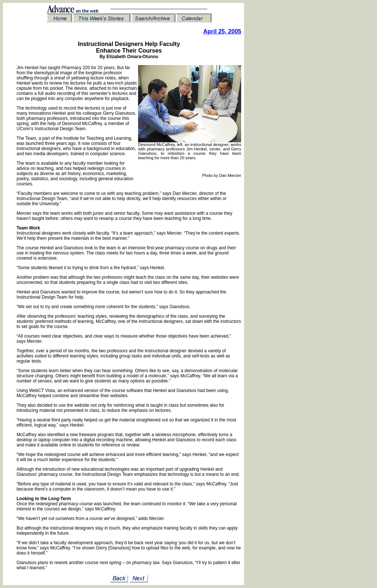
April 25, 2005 (222, 31)
